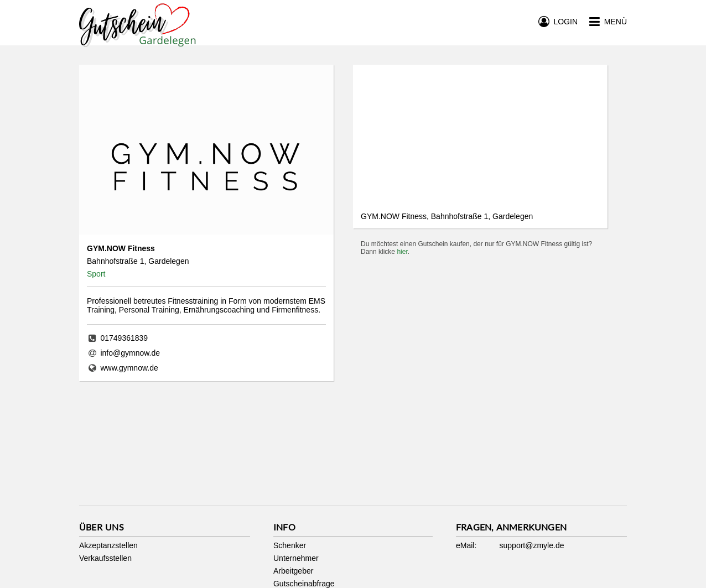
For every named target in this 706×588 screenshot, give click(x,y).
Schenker (290, 545)
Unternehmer (296, 558)
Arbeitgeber (293, 571)
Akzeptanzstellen (108, 545)
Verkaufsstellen (105, 558)
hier (402, 252)
